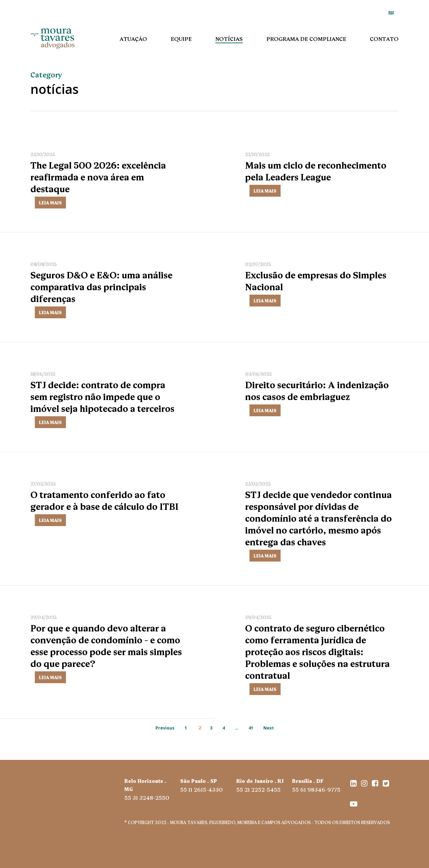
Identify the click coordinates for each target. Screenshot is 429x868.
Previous (165, 728)
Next (269, 728)
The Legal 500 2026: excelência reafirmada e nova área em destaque (98, 176)
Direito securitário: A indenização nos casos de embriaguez (317, 392)
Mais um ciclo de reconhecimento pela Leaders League (316, 170)
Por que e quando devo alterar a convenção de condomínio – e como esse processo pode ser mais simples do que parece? (106, 647)
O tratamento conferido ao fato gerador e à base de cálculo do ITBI (104, 502)
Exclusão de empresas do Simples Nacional (316, 280)
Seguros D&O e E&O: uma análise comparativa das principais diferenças (101, 286)
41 (251, 728)
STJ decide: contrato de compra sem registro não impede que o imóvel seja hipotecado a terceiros (102, 398)
